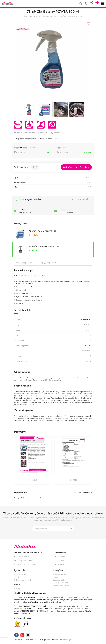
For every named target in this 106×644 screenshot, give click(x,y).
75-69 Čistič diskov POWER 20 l (42, 231)
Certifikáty (18, 577)
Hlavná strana (27, 16)
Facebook (60, 557)
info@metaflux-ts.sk (23, 560)
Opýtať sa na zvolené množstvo (76, 167)
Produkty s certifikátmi (61, 583)
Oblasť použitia (48, 263)
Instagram (60, 560)
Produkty (37, 16)
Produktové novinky (60, 574)
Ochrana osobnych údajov (23, 580)
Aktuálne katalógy (20, 574)
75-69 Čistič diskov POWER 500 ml (70, 16)
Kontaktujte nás (81, 199)
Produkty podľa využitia (61, 585)
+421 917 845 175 (25, 212)
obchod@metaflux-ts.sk (68, 212)
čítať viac (57, 139)
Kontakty (17, 589)
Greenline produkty (60, 580)
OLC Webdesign (65, 640)
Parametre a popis (25, 263)
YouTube (59, 564)
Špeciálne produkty (49, 16)
